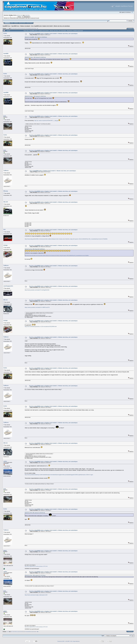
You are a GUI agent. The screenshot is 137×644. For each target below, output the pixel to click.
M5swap (6, 191)
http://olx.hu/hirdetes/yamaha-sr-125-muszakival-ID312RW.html (41, 326)
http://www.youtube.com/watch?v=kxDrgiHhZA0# (37, 290)
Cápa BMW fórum (15, 26)
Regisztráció (30, 23)
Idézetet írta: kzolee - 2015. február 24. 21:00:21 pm (35, 57)
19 (28, 28)
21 (31, 28)
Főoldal (7, 23)
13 (20, 28)
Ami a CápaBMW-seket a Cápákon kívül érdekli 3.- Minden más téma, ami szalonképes (51, 26)
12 (18, 28)
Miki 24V (6, 202)
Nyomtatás (130, 29)
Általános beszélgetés (25, 26)
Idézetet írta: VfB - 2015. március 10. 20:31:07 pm (35, 513)
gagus (5, 550)
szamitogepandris (8, 286)
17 (25, 28)
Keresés (16, 23)
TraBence (6, 170)
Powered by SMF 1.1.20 (62, 641)
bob (4, 229)
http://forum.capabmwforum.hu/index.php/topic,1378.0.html (36, 566)
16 (24, 28)
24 (35, 28)
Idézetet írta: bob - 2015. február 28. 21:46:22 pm (35, 249)
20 (30, 28)
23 (34, 28)
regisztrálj (27, 15)
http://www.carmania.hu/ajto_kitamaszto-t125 (36, 595)
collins (5, 461)
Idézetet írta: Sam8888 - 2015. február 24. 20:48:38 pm (36, 37)
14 (21, 28)
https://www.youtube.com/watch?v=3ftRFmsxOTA (37, 307)
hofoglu (6, 245)
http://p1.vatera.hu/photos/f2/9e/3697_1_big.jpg (46, 121)
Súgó (12, 23)
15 (23, 28)
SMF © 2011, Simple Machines (74, 641)
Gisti (5, 116)
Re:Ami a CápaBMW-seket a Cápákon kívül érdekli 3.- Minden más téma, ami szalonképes (53, 34)
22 (33, 28)
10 (16, 28)
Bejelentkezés (22, 23)
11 (17, 28)
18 (27, 28)
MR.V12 (5, 300)
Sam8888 (6, 54)
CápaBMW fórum (6, 26)
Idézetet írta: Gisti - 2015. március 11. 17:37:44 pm (35, 575)
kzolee (5, 33)
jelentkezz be (19, 15)
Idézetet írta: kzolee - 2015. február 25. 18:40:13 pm (35, 96)
